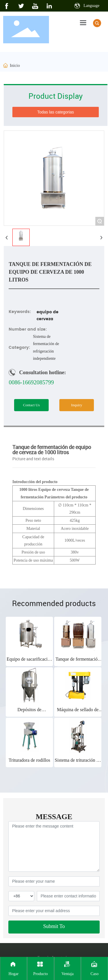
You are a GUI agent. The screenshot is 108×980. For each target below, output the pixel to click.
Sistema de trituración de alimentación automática (78, 763)
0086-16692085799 (31, 382)
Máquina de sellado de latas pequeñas (78, 712)
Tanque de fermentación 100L (78, 662)
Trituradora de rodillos (29, 760)
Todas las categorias (56, 112)
